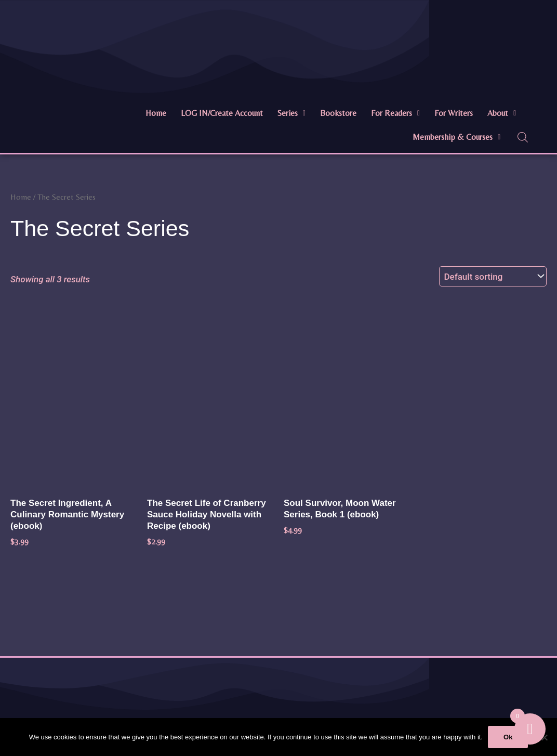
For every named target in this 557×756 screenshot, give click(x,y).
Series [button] (291, 113)
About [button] (502, 113)
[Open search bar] (523, 137)
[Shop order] (493, 276)
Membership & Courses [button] (456, 137)
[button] (291, 113)
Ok (508, 737)
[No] (544, 737)
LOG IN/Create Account (222, 113)
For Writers (454, 113)
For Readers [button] (395, 113)
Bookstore (338, 113)
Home (156, 113)
